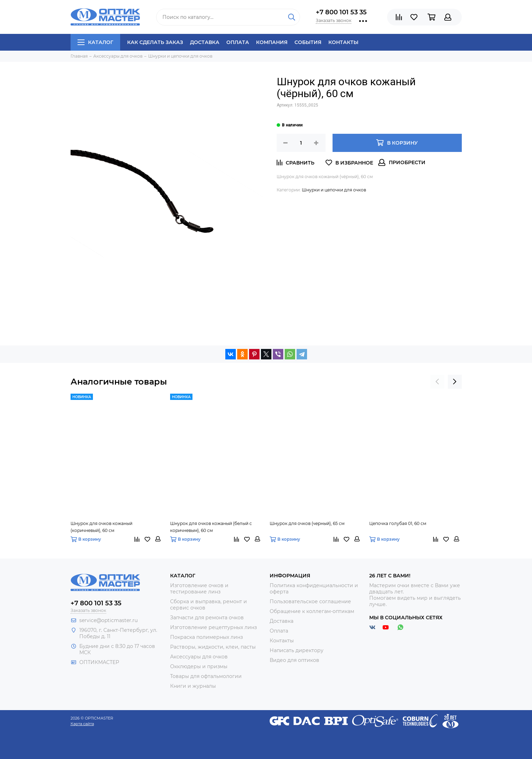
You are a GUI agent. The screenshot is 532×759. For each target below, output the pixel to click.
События (308, 42)
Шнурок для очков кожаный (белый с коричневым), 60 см (211, 527)
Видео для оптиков (294, 660)
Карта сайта (82, 724)
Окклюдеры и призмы (199, 666)
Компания (272, 42)
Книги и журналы (193, 686)
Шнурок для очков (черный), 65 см (307, 523)
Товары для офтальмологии (206, 676)
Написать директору (297, 650)
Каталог (95, 42)
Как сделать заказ (155, 42)
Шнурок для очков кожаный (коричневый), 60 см (101, 527)
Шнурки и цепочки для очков (334, 190)
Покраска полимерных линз (206, 637)
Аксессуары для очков (199, 657)
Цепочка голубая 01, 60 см (398, 523)
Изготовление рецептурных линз (213, 627)
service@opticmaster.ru (108, 620)
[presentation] (437, 382)
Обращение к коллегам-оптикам (312, 611)
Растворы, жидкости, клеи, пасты (213, 647)
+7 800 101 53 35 (341, 12)
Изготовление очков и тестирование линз (199, 589)
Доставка (205, 42)
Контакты (343, 42)
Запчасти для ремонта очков (207, 618)
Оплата (238, 42)
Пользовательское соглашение (310, 601)
